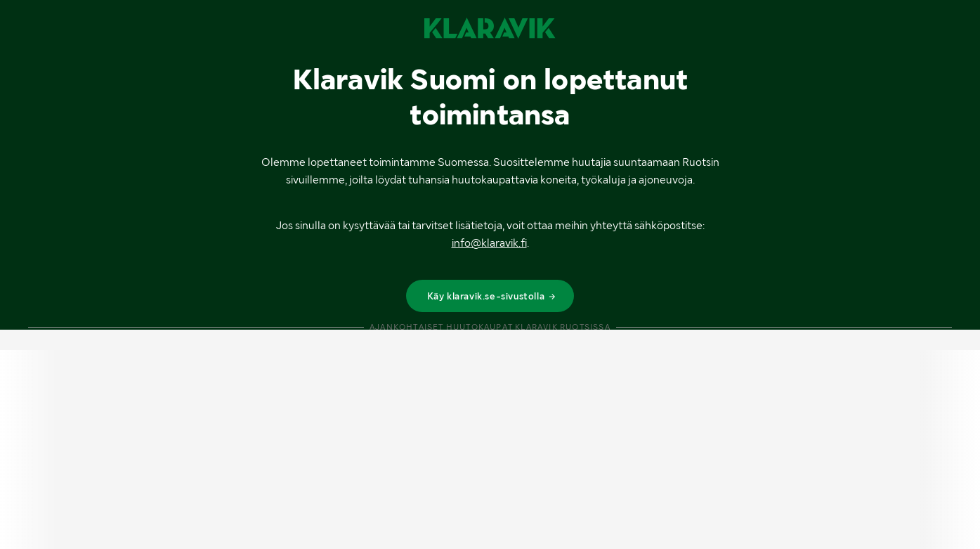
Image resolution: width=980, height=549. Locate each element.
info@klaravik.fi (489, 243)
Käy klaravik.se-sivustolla (492, 296)
